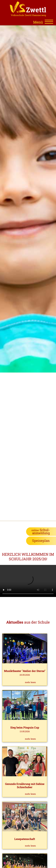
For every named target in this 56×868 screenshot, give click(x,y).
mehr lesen (30, 682)
